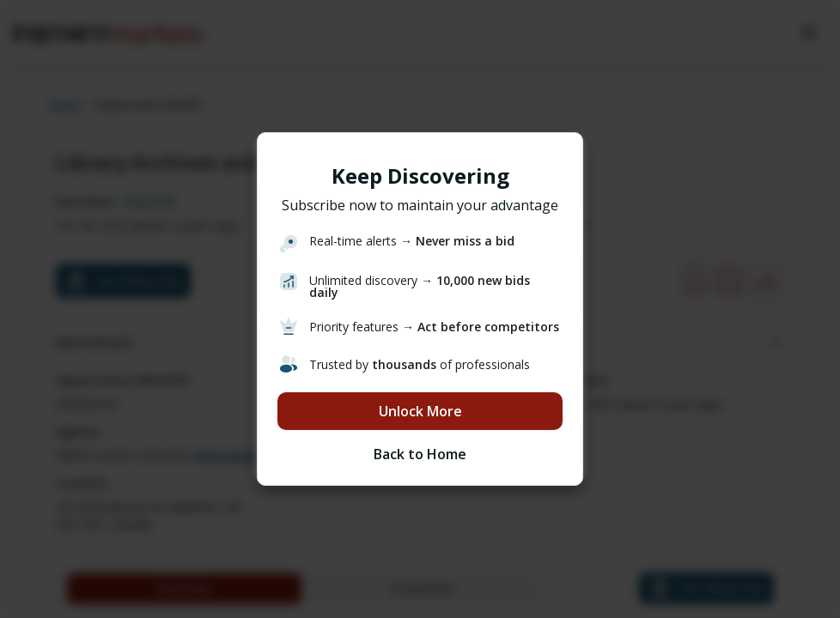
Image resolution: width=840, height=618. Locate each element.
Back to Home (420, 454)
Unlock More (420, 411)
